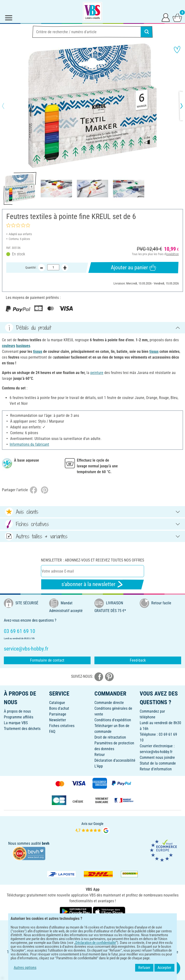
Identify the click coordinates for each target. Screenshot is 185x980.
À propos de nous (17, 711)
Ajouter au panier (133, 268)
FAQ (52, 732)
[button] (7, 106)
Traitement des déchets (22, 729)
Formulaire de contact (47, 660)
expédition (172, 254)
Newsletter (58, 720)
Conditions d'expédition (113, 720)
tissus (38, 351)
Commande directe (109, 703)
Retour (100, 755)
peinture (97, 373)
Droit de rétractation (110, 737)
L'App (99, 766)
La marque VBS (16, 723)
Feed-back (138, 660)
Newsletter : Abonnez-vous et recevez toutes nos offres (92, 560)
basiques (23, 346)
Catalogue (57, 703)
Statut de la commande (158, 763)
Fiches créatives (62, 726)
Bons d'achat (59, 708)
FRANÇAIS (92, 927)
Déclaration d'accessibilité (115, 760)
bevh (46, 843)
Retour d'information (156, 769)
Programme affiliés (19, 717)
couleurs (9, 346)
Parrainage (58, 714)
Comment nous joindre (157, 758)
